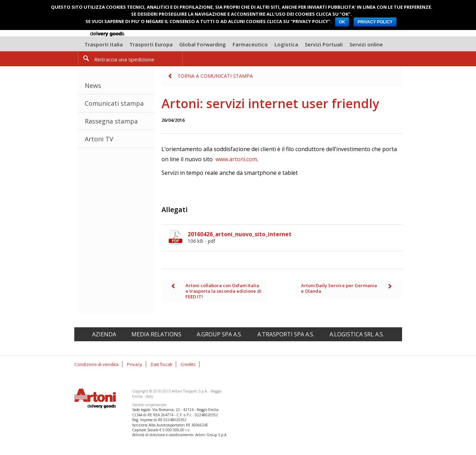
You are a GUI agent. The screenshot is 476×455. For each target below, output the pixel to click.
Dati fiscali (161, 364)
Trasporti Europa (151, 44)
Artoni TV (99, 139)
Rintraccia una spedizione (124, 59)
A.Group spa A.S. (219, 334)
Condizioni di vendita (96, 364)
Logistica (286, 44)
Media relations (156, 334)
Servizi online (366, 44)
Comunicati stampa (114, 103)
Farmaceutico (250, 44)
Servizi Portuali (324, 44)
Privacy (135, 364)
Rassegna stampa (111, 121)
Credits (188, 364)
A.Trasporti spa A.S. (286, 334)
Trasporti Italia (104, 44)
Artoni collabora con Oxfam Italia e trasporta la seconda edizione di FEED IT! (224, 291)
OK (342, 22)
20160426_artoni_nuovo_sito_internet (295, 237)
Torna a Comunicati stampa (215, 76)
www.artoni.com (236, 159)
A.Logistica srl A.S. (357, 334)
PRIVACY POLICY (375, 22)
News (93, 85)
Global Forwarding (203, 44)
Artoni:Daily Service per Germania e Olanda (339, 288)
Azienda (104, 334)
